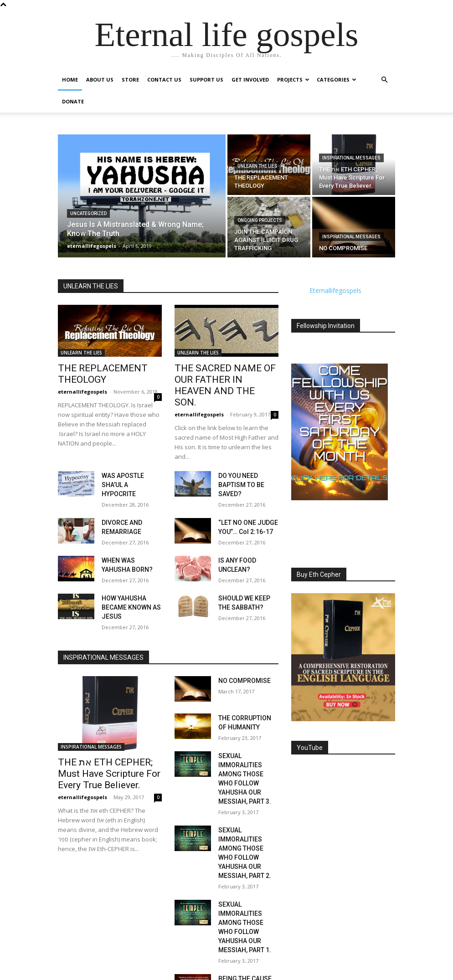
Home (70, 80)
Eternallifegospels (335, 290)
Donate (73, 101)
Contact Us (164, 80)
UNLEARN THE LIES (257, 166)
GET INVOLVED (250, 80)
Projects (293, 80)
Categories (337, 80)
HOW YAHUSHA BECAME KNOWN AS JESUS (127, 580)
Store (130, 80)
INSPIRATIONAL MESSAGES (351, 158)
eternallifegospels (82, 389)
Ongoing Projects (260, 220)
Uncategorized (88, 213)
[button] (384, 80)
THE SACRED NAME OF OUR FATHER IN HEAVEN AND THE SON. (223, 378)
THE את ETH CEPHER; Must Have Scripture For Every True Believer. (108, 743)
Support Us (206, 80)
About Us (100, 80)
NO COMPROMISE (241, 652)
